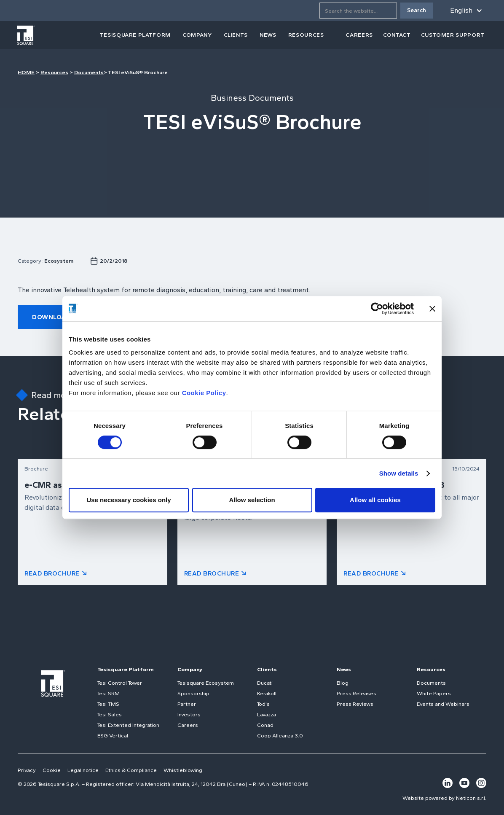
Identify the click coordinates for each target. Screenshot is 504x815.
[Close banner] (432, 309)
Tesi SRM (109, 693)
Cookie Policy (204, 393)
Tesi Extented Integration (128, 725)
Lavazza (267, 714)
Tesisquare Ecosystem (206, 683)
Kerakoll (267, 693)
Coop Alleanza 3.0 (280, 736)
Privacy (27, 770)
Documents (89, 72)
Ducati (265, 683)
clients (236, 35)
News (344, 669)
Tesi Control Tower (120, 683)
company (197, 35)
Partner (187, 704)
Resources (54, 72)
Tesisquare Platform (126, 669)
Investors (189, 714)
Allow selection (252, 500)
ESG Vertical (113, 736)
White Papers (434, 693)
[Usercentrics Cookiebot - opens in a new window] (377, 309)
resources (306, 35)
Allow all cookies (375, 500)
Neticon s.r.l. (471, 798)
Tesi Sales (110, 714)
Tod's (263, 704)
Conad (265, 725)
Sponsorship (193, 693)
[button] (465, 11)
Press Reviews (355, 704)
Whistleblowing (183, 770)
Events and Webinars (443, 704)
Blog (343, 683)
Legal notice (83, 770)
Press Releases (357, 693)
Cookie (52, 770)
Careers (188, 725)
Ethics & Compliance (131, 770)
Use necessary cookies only (129, 500)
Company (190, 669)
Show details (399, 473)
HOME (26, 72)
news (268, 35)
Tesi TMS (108, 704)
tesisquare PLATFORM (135, 35)
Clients (267, 669)
